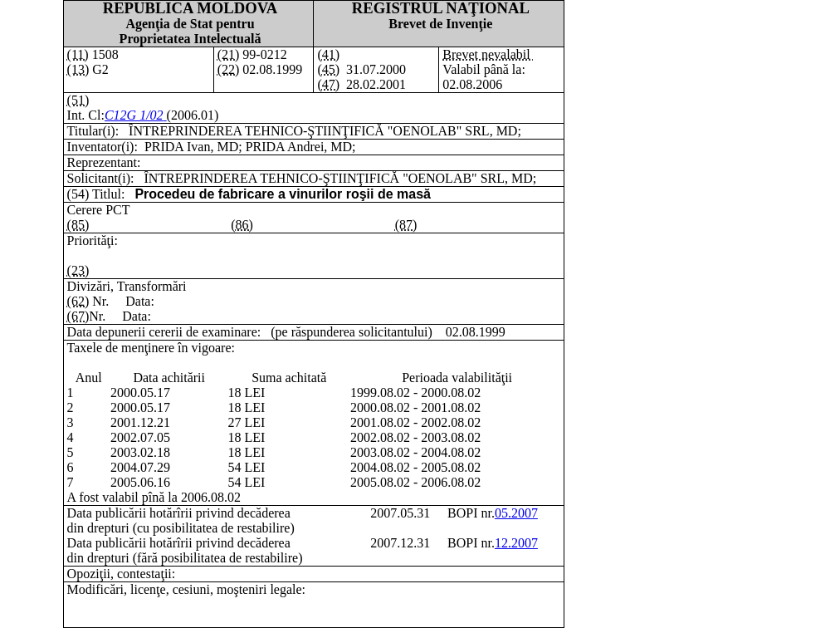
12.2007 (516, 543)
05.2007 (516, 513)
